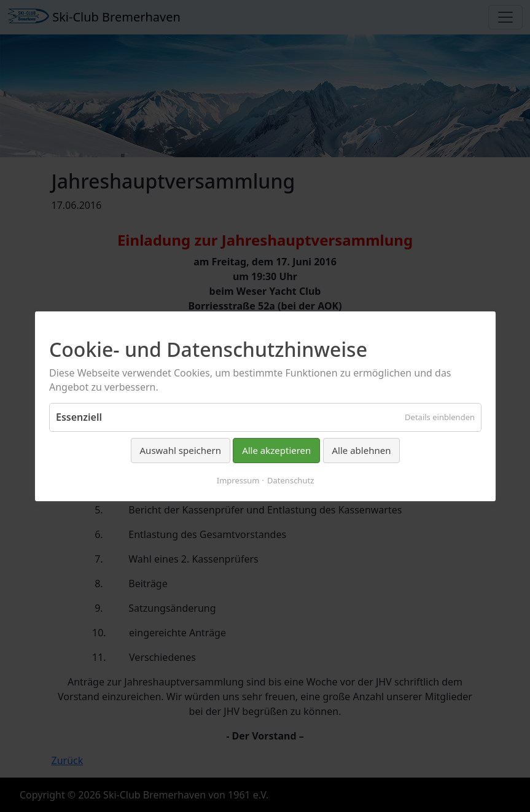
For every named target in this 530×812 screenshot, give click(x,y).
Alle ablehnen (361, 450)
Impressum (238, 480)
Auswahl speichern (180, 450)
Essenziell (79, 417)
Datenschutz (290, 480)
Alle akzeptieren (276, 450)
